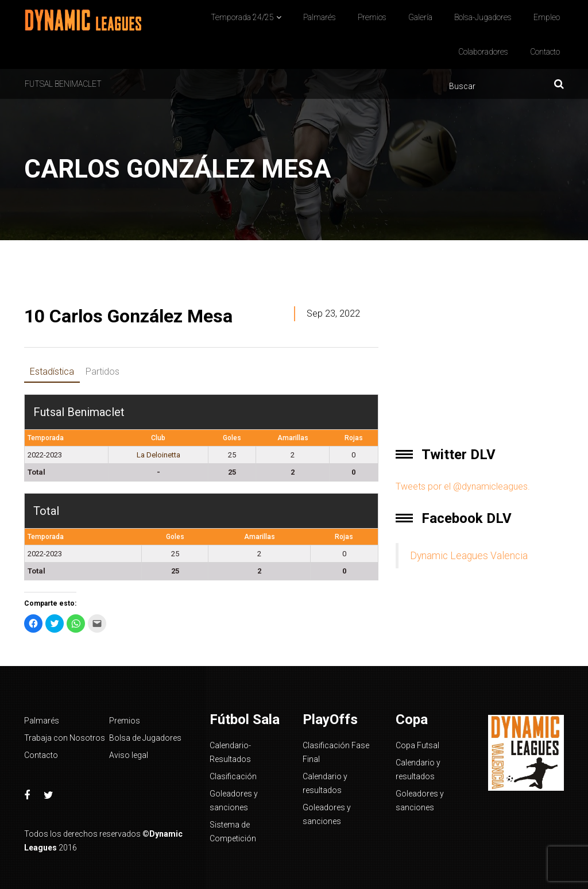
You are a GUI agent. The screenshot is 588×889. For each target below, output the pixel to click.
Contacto (545, 52)
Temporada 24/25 (242, 17)
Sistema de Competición (233, 832)
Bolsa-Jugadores (483, 17)
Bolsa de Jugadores (145, 738)
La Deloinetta (158, 455)
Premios (372, 17)
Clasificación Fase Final (336, 752)
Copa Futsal (417, 745)
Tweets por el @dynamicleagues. (463, 486)
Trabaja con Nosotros (65, 738)
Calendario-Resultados (230, 752)
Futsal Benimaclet (63, 84)
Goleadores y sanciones (234, 801)
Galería (420, 17)
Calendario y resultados (325, 783)
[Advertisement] (480, 358)
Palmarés (320, 17)
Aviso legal (129, 755)
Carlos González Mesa (128, 316)
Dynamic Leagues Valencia (469, 556)
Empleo (547, 17)
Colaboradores (483, 52)
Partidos (102, 372)
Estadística (52, 372)
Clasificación (233, 776)
